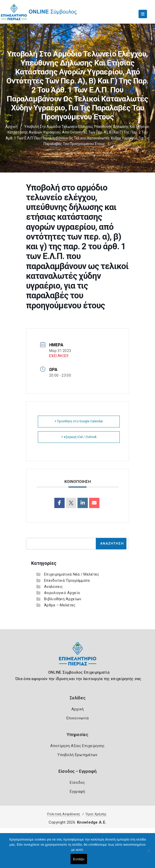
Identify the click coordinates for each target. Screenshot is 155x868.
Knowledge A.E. (92, 822)
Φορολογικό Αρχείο (62, 593)
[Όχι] (149, 853)
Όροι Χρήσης (96, 814)
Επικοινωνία (77, 718)
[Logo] (78, 658)
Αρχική (11, 127)
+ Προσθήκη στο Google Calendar (79, 421)
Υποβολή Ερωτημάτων (77, 755)
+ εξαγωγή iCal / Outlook (79, 437)
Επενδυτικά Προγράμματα (67, 580)
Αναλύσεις (54, 587)
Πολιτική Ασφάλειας (64, 814)
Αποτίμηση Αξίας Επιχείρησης (77, 746)
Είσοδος (77, 783)
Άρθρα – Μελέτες (60, 605)
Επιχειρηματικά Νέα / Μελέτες (72, 574)
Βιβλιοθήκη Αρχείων (63, 599)
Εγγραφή (77, 791)
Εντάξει (79, 859)
